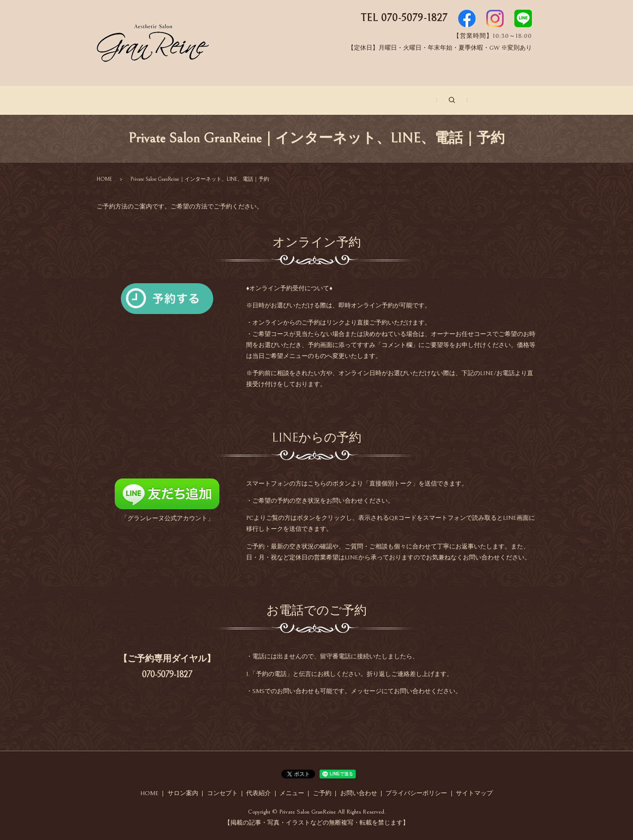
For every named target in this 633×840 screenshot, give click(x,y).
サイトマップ (474, 793)
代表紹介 (301, 100)
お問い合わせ (467, 100)
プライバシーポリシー (416, 793)
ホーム (126, 100)
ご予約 (409, 100)
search (517, 100)
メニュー (357, 100)
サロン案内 (181, 100)
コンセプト (243, 100)
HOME (104, 178)
